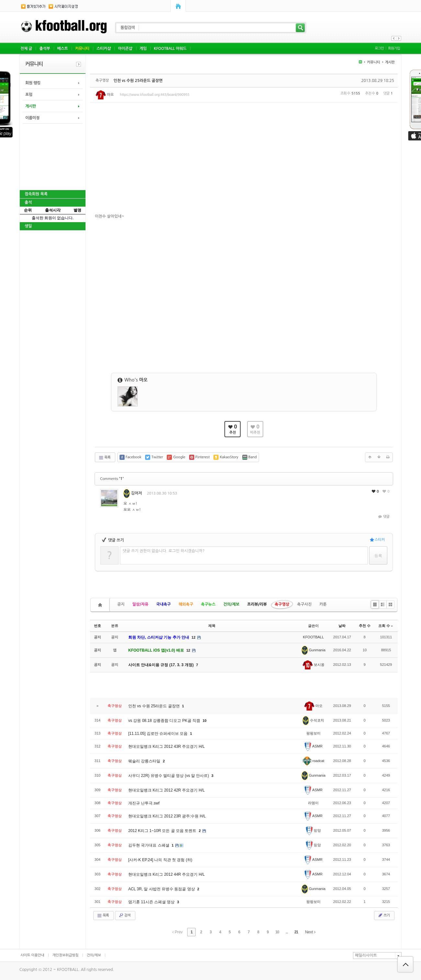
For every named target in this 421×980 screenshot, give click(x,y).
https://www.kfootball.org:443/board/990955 (155, 95)
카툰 (323, 604)
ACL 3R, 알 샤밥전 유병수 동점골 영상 (162, 889)
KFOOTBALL (313, 637)
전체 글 (26, 49)
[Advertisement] (52, 156)
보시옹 (313, 665)
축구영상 (282, 604)
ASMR (313, 746)
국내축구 (163, 604)
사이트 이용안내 (32, 955)
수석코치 (313, 720)
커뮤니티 (82, 49)
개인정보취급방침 (66, 955)
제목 (212, 626)
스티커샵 (104, 49)
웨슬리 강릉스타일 (145, 761)
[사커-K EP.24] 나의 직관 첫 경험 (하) (160, 860)
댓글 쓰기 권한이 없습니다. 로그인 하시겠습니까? (164, 551)
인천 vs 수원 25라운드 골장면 (138, 81)
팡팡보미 (313, 733)
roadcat (313, 761)
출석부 (45, 49)
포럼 (29, 95)
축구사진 (304, 604)
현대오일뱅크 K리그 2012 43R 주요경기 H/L (166, 746)
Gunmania (313, 650)
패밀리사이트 (366, 955)
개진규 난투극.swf (144, 803)
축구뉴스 (208, 604)
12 (193, 637)
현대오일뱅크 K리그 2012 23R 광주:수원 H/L (167, 816)
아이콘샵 (125, 49)
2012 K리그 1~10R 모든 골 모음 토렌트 (163, 831)
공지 (121, 604)
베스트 (63, 49)
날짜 (342, 626)
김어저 (133, 493)
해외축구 (186, 604)
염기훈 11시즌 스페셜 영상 (152, 902)
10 (204, 721)
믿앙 (313, 830)
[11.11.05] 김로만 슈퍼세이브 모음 (159, 734)
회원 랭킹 (33, 83)
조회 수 (386, 626)
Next (310, 932)
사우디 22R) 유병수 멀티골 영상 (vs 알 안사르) (169, 776)
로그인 (379, 48)
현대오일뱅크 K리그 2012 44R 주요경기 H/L (166, 874)
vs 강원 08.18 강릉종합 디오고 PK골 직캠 (165, 721)
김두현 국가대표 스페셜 (149, 845)
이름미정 (32, 118)
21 (296, 932)
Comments (112, 479)
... (287, 932)
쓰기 (384, 915)
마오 (105, 95)
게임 (143, 49)
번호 (97, 626)
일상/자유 (141, 604)
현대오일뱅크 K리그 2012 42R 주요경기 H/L (166, 790)
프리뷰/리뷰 (257, 604)
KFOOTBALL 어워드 (170, 49)
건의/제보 (232, 604)
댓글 (383, 517)
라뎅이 (313, 803)
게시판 (31, 106)
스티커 (377, 540)
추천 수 (365, 626)
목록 (104, 458)
